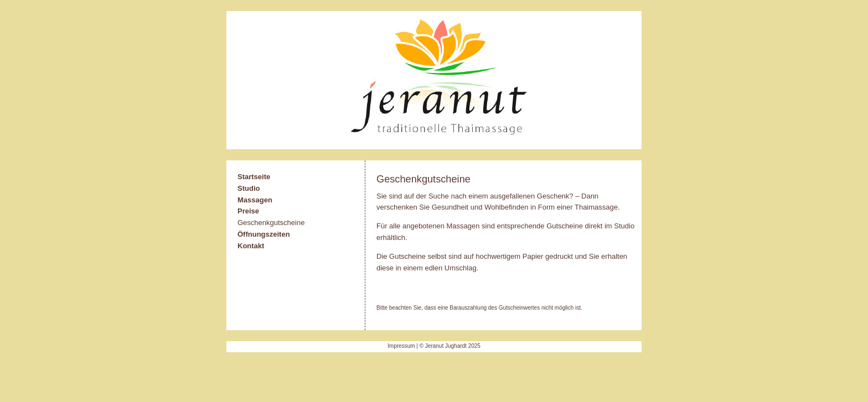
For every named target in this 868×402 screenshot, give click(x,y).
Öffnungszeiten (264, 234)
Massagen (255, 200)
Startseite (254, 177)
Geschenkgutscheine (271, 223)
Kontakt (251, 246)
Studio (249, 188)
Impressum (401, 346)
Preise (248, 211)
